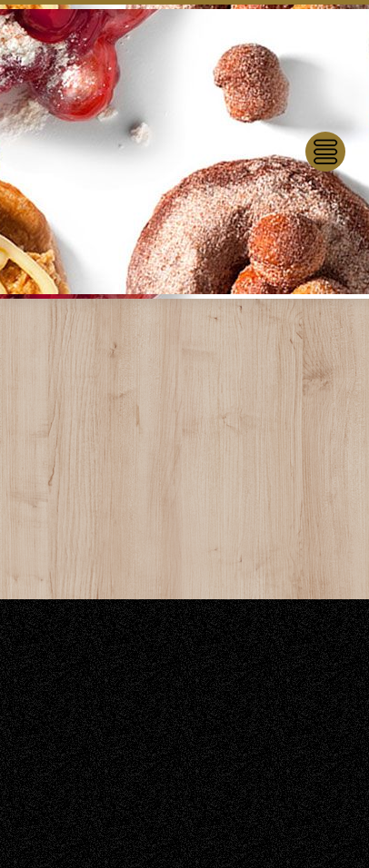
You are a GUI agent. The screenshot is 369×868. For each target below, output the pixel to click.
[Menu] (325, 152)
